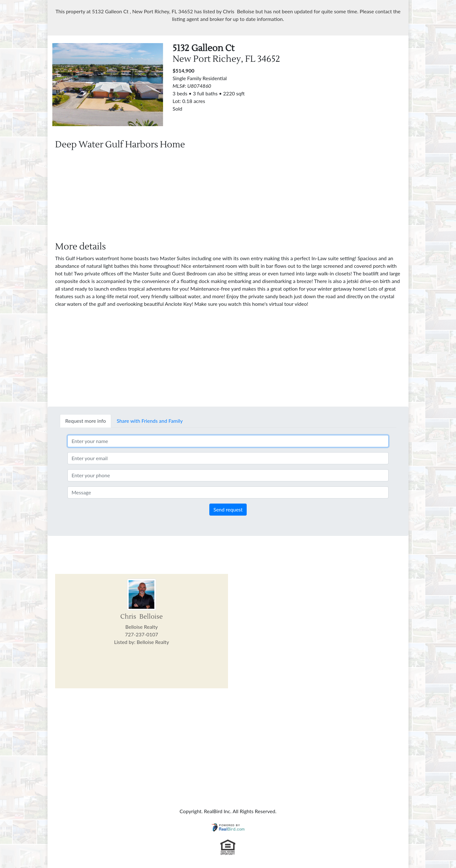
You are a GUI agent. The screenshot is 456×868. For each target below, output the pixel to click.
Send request (228, 509)
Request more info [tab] (85, 421)
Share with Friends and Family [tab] (150, 421)
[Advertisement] (348, 87)
